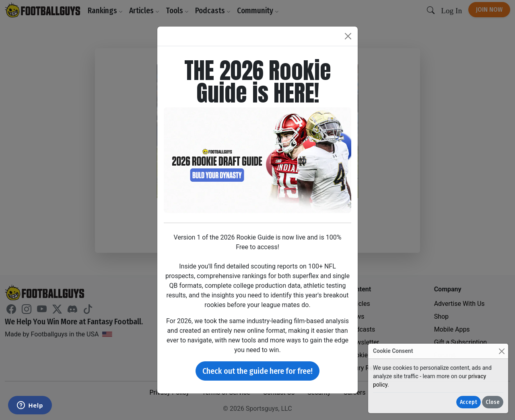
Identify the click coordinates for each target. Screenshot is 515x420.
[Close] (502, 351)
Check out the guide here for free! (257, 371)
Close (493, 402)
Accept (469, 402)
